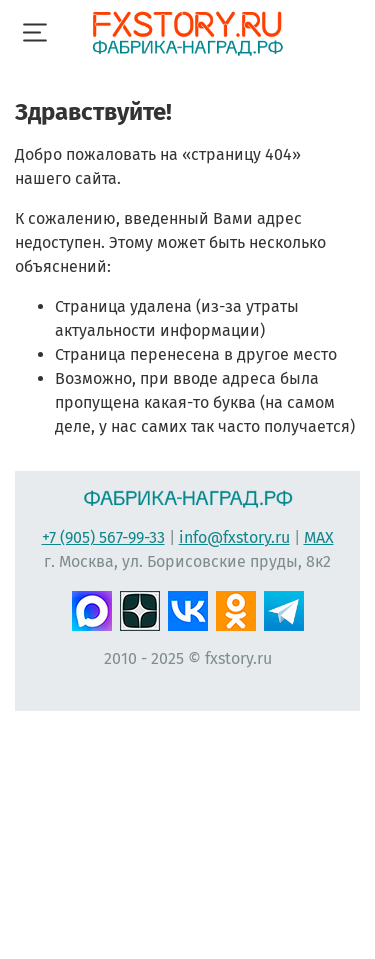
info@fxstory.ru (234, 537)
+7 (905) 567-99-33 (103, 537)
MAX (319, 537)
